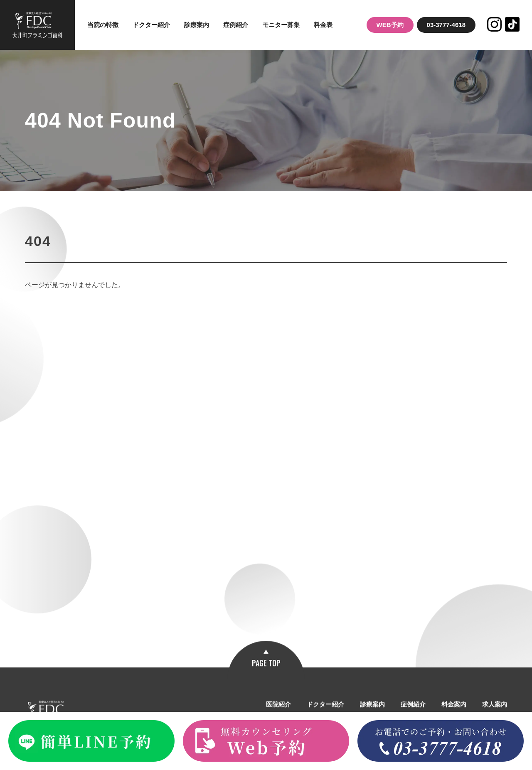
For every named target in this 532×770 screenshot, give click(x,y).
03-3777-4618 (446, 25)
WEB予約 (390, 25)
